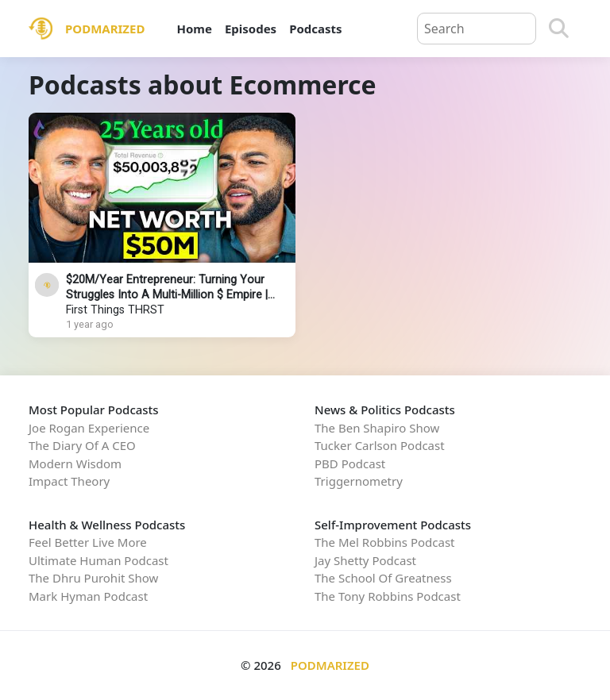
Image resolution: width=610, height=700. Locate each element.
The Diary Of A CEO (82, 445)
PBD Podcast (350, 463)
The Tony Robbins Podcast (388, 596)
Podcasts (315, 29)
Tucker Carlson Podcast (380, 445)
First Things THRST (115, 310)
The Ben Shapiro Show (377, 428)
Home (194, 29)
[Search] (559, 29)
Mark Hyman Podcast (88, 596)
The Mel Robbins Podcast (384, 542)
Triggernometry (359, 481)
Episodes (251, 29)
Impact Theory (69, 481)
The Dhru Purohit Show (93, 578)
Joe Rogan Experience (89, 428)
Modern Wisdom (75, 463)
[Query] (477, 29)
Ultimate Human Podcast (98, 560)
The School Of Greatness (383, 578)
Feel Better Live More (88, 542)
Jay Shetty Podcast (365, 560)
